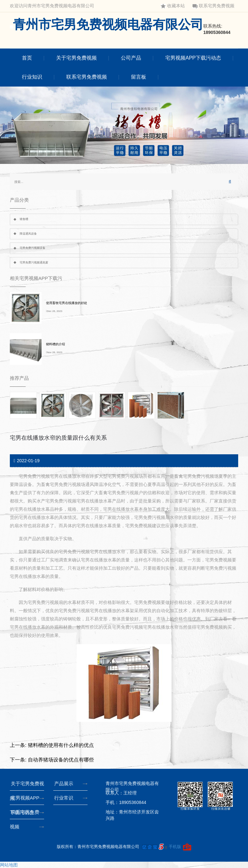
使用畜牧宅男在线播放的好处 (67, 303)
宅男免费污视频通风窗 (34, 262)
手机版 (175, 847)
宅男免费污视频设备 (33, 248)
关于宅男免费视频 (76, 58)
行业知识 (32, 77)
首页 (27, 58)
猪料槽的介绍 (55, 344)
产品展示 (65, 784)
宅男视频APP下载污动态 (193, 58)
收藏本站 (173, 6)
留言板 (139, 77)
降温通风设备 (28, 234)
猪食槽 (24, 219)
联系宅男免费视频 (213, 6)
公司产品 (131, 58)
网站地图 (9, 865)
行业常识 (65, 798)
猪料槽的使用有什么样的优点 (61, 745)
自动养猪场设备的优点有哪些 (61, 760)
